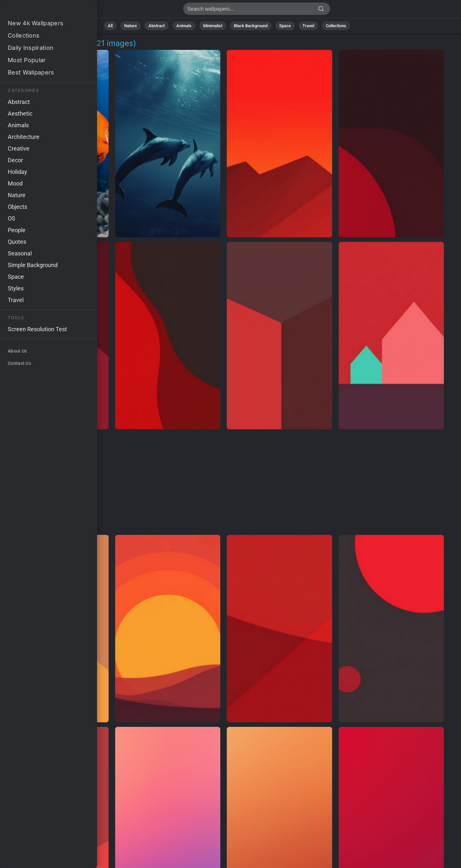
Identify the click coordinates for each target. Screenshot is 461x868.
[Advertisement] (224, 482)
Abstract (157, 26)
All (110, 26)
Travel (308, 26)
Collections (336, 26)
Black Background (251, 26)
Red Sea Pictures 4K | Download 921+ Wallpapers (39, 11)
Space (285, 26)
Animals (184, 26)
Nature (131, 26)
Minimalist (213, 26)
